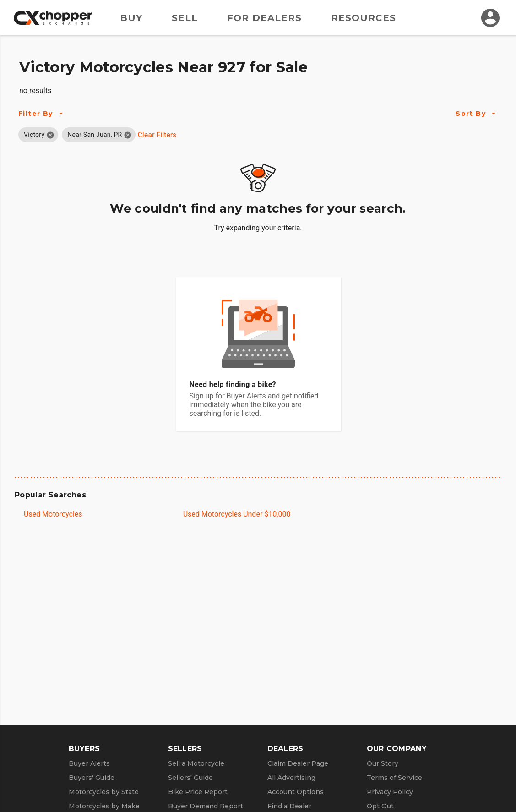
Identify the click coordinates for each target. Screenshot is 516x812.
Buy (131, 18)
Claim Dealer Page (298, 763)
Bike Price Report (198, 792)
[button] (34, 135)
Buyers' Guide (92, 778)
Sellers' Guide (190, 778)
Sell (185, 18)
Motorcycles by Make (104, 806)
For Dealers (264, 18)
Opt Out (380, 806)
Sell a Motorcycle (196, 763)
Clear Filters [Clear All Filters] (157, 135)
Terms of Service (394, 778)
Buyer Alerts (89, 763)
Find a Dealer (289, 806)
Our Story (383, 763)
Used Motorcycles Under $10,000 (237, 514)
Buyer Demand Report (206, 806)
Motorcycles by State (104, 792)
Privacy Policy (390, 792)
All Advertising (291, 778)
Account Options (296, 792)
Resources (364, 18)
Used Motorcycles (53, 514)
